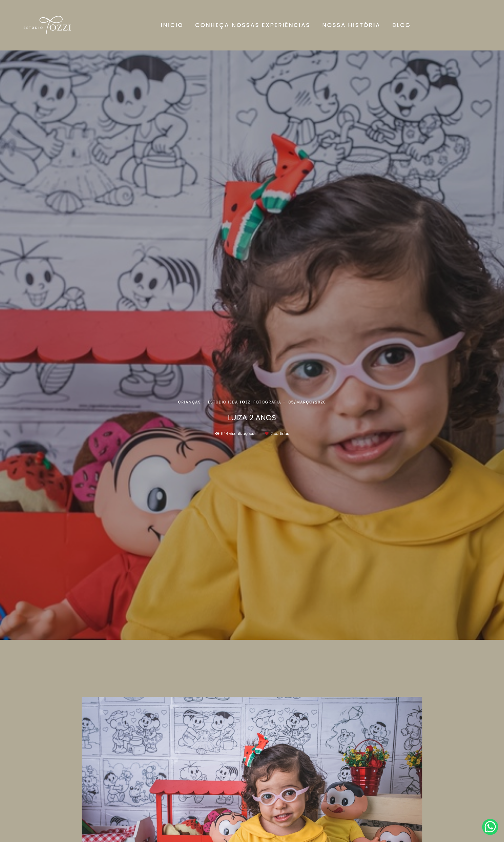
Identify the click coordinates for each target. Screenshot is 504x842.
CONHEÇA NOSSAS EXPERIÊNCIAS (253, 25)
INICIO (172, 25)
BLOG (402, 25)
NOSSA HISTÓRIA (351, 25)
